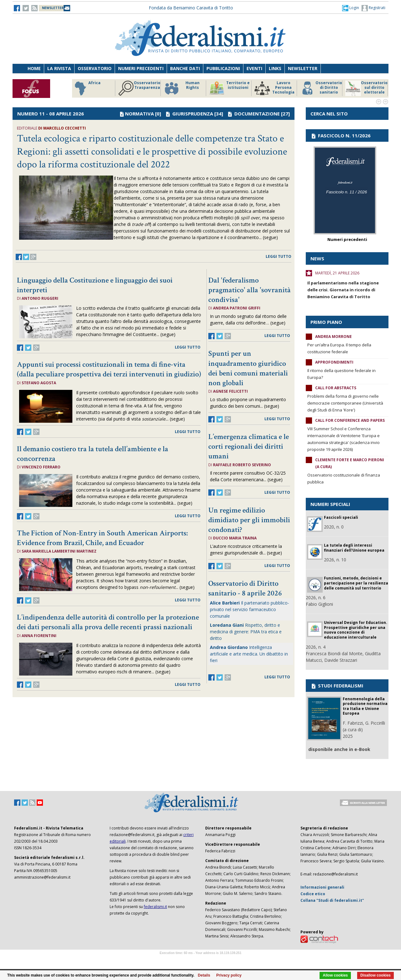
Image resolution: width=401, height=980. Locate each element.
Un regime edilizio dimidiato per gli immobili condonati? (249, 520)
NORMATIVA (139, 114)
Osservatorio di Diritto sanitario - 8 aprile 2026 (245, 588)
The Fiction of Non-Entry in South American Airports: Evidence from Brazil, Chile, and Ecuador (102, 538)
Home (34, 68)
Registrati (373, 8)
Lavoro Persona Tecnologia (274, 88)
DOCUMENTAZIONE (257, 114)
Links (275, 68)
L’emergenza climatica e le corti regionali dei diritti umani (249, 446)
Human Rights (182, 88)
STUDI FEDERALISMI (337, 686)
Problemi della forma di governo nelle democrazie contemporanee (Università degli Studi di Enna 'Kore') (345, 403)
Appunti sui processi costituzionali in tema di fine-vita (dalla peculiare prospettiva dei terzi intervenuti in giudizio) (109, 369)
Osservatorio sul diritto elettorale (366, 88)
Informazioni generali (322, 887)
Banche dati (185, 68)
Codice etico (313, 894)
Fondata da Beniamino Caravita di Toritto (191, 8)
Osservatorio (95, 68)
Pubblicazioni (223, 68)
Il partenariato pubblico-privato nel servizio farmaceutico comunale (250, 609)
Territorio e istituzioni (229, 88)
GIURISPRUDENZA (193, 114)
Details (204, 975)
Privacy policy (229, 975)
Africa (87, 88)
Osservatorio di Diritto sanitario (321, 88)
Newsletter (303, 68)
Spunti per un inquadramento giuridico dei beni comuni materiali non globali (248, 368)
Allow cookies (335, 975)
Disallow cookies (375, 975)
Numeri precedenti (141, 68)
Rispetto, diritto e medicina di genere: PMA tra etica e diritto (246, 632)
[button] (351, 8)
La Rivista (59, 68)
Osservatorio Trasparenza (139, 88)
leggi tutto (279, 256)
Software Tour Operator (200, 960)
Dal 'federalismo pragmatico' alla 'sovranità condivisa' (250, 290)
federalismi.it (155, 907)
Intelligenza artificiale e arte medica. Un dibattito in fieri (249, 654)
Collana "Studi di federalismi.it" (332, 900)
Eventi (254, 68)
